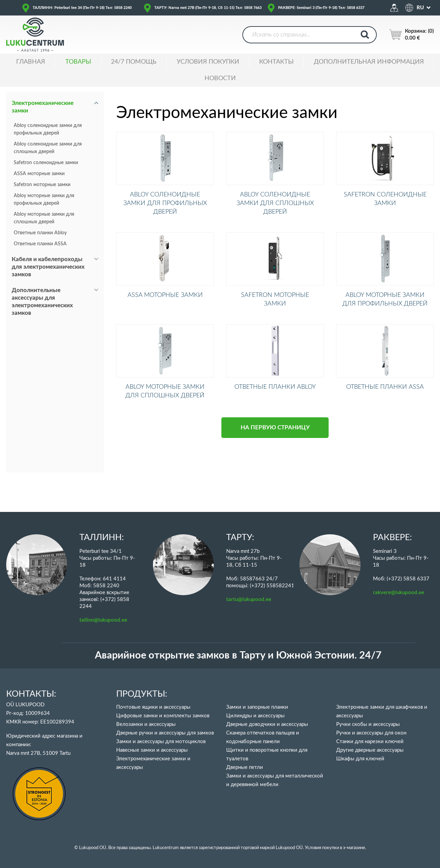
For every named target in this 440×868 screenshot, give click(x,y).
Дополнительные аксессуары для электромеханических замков (42, 302)
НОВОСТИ (220, 78)
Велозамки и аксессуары (146, 724)
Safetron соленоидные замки (46, 163)
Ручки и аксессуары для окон (371, 733)
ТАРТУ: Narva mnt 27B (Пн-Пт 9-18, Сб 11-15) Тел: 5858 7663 (208, 8)
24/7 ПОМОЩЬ (134, 62)
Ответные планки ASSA (40, 244)
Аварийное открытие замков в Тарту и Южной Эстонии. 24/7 (238, 656)
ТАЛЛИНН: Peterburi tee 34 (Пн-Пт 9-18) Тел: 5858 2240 (82, 8)
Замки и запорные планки (257, 707)
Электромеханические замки (43, 107)
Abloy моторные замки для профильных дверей (44, 200)
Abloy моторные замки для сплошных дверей (44, 218)
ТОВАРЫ (78, 62)
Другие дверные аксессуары (370, 750)
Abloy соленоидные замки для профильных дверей (48, 129)
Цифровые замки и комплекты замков (163, 716)
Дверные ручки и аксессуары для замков (165, 733)
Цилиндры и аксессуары (255, 716)
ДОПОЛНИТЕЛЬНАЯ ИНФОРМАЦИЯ (369, 62)
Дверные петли (245, 767)
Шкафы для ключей (360, 759)
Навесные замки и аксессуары (152, 750)
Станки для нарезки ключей (370, 742)
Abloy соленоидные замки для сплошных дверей (48, 148)
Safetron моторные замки (42, 185)
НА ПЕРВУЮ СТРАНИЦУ (275, 462)
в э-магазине (353, 848)
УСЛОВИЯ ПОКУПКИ (208, 62)
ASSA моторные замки (39, 174)
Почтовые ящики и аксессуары (153, 707)
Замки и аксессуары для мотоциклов (161, 742)
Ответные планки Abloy (40, 233)
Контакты (276, 62)
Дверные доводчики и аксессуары (267, 724)
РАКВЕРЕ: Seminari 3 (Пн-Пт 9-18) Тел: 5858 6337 (321, 8)
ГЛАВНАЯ (31, 62)
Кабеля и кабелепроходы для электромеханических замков (48, 267)
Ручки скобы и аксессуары (368, 724)
